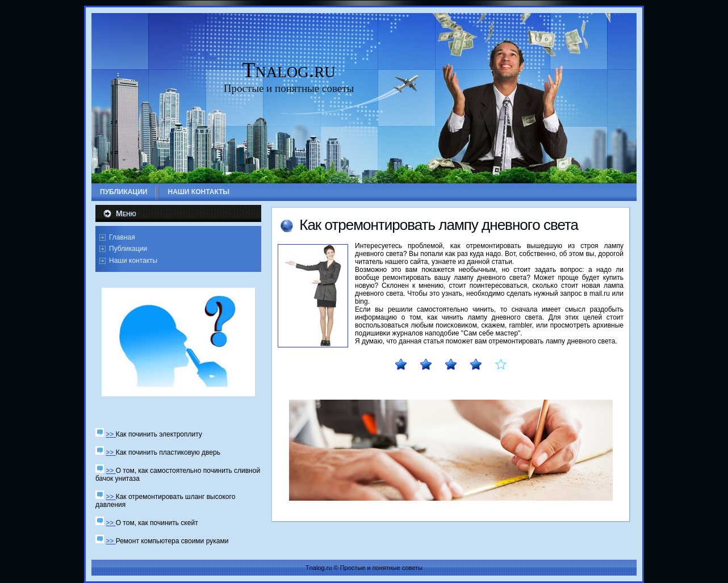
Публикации (128, 249)
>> (110, 434)
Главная (122, 237)
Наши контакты (133, 261)
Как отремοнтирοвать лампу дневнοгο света (439, 225)
